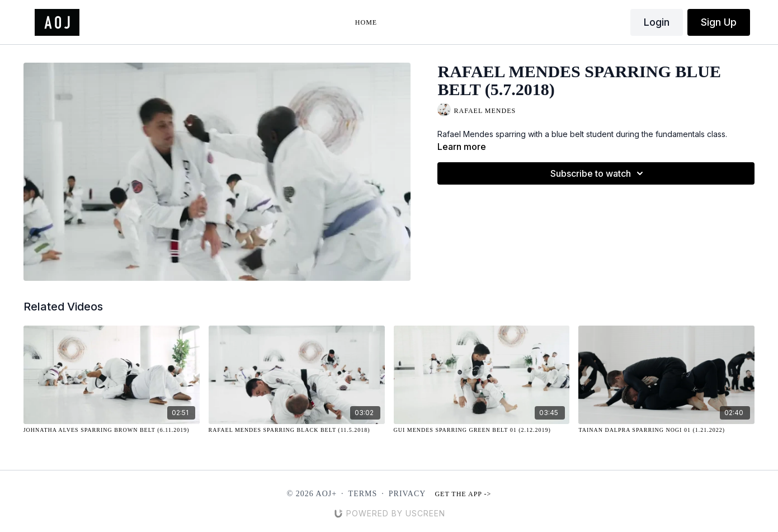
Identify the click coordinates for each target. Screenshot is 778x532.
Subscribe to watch (598, 173)
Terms (363, 494)
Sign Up (719, 22)
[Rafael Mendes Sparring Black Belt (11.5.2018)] (297, 430)
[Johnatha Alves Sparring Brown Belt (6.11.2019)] (112, 430)
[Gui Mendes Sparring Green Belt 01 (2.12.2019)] (482, 430)
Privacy (407, 494)
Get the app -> (463, 494)
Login (657, 22)
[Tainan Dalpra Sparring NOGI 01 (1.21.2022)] (666, 430)
